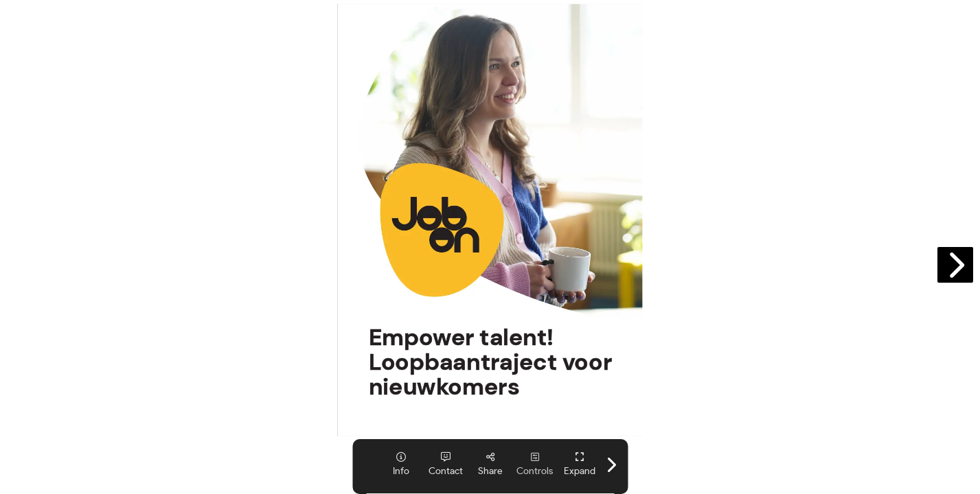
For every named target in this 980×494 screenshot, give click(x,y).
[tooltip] (401, 464)
